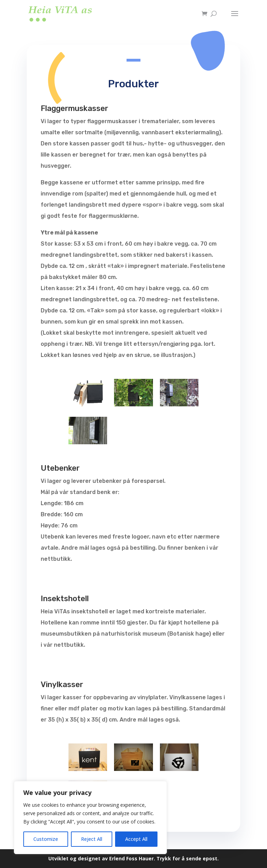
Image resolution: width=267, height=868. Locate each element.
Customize (46, 839)
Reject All (92, 839)
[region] (90, 818)
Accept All (136, 839)
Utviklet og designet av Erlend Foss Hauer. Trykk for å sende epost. (133, 858)
